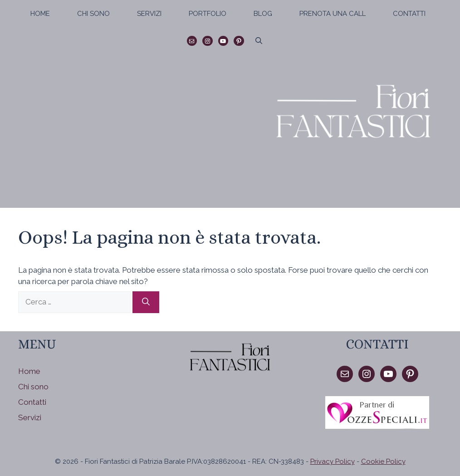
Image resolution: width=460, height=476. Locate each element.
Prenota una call (333, 14)
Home (40, 14)
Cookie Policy (383, 461)
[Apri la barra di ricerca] (259, 41)
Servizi (149, 14)
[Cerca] (146, 302)
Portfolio (208, 14)
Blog (263, 14)
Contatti (409, 14)
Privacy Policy (333, 461)
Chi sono (93, 14)
